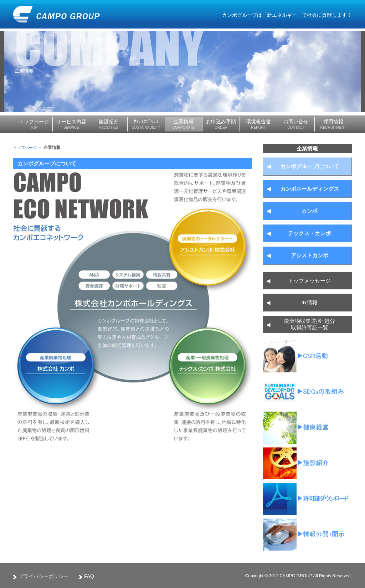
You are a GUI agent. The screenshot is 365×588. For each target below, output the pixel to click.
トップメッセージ (299, 281)
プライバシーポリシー (43, 576)
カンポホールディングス (303, 189)
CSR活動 (307, 356)
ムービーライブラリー (307, 463)
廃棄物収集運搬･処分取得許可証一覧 (307, 499)
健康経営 (307, 428)
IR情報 (292, 303)
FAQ (89, 576)
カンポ (292, 211)
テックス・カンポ (299, 233)
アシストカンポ (297, 256)
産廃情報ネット (307, 535)
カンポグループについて (303, 166)
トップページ (25, 148)
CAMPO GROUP (56, 14)
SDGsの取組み (307, 392)
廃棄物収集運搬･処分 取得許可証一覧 (301, 325)
